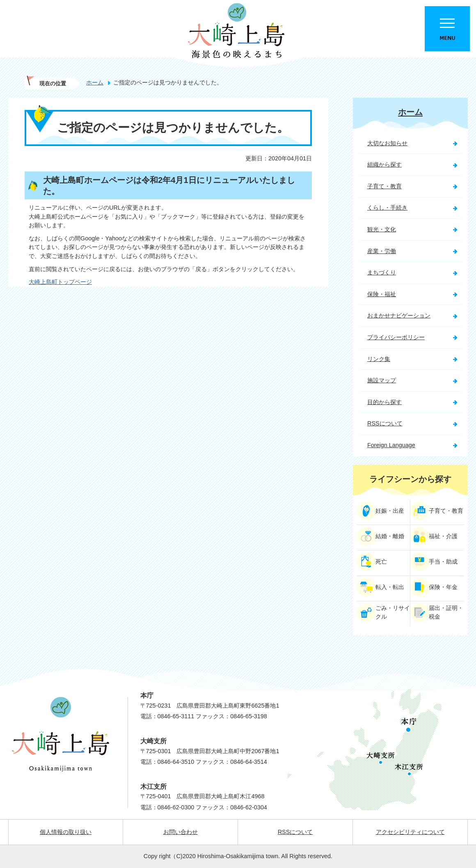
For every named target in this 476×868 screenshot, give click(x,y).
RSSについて (385, 423)
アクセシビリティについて (410, 832)
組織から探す (384, 164)
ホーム (95, 82)
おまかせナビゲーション (399, 315)
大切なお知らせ (387, 143)
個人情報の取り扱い (66, 832)
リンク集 (379, 359)
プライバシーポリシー (396, 337)
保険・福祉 (382, 294)
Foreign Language (391, 445)
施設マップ (382, 380)
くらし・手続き (387, 208)
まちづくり (382, 272)
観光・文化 (382, 229)
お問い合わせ (181, 832)
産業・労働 (382, 251)
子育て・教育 (384, 186)
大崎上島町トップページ (60, 282)
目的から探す (384, 402)
